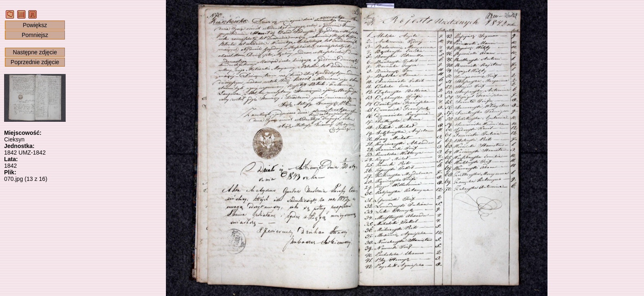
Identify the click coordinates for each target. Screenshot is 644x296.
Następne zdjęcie (35, 52)
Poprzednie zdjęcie (35, 62)
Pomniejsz (35, 35)
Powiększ (35, 25)
